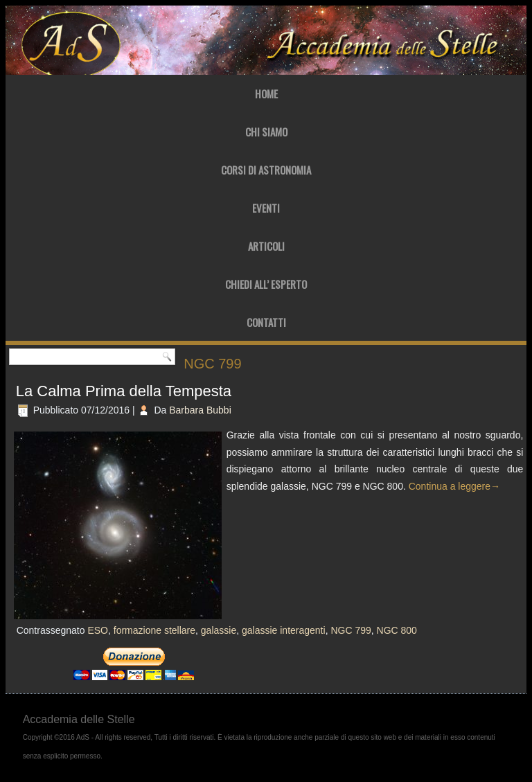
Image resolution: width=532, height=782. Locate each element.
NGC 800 (397, 630)
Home (266, 94)
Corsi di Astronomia (266, 170)
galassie (219, 630)
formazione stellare (154, 630)
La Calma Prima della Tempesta (124, 391)
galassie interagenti (284, 630)
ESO (98, 630)
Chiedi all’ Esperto (266, 284)
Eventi (266, 208)
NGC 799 (351, 630)
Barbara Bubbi (200, 410)
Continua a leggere (454, 486)
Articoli (266, 246)
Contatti (266, 322)
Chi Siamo (266, 132)
